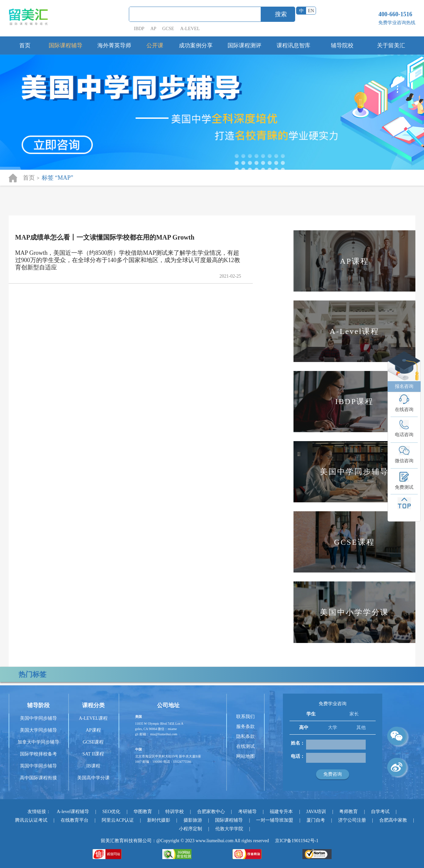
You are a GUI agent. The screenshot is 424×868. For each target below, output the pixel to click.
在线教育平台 (75, 820)
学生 (311, 714)
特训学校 (175, 812)
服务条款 (245, 727)
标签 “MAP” (58, 178)
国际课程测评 (244, 46)
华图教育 (143, 812)
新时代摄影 (159, 820)
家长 (354, 714)
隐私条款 (245, 736)
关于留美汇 (391, 46)
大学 (333, 728)
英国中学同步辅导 (38, 766)
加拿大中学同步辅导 (38, 742)
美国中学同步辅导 (38, 718)
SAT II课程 (93, 754)
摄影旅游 (193, 820)
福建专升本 (281, 812)
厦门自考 (316, 820)
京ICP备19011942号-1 (297, 841)
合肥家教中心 (211, 812)
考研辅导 (247, 812)
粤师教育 (348, 812)
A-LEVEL (190, 29)
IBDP (140, 29)
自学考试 (380, 812)
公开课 (155, 46)
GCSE (168, 29)
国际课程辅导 (66, 46)
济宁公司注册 (352, 820)
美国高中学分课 (93, 778)
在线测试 (245, 746)
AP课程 (93, 730)
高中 (304, 728)
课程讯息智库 (293, 46)
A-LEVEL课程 (93, 718)
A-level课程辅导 (73, 812)
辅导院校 (342, 46)
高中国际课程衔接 (38, 778)
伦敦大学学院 (229, 829)
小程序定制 (190, 829)
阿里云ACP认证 (118, 820)
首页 (25, 46)
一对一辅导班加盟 (275, 820)
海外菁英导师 (114, 46)
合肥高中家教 (393, 820)
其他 (361, 728)
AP (153, 29)
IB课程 (93, 766)
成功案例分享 (196, 46)
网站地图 (245, 756)
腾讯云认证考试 (31, 820)
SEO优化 (111, 812)
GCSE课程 (93, 742)
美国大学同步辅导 (38, 730)
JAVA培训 (316, 812)
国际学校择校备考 (38, 754)
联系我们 (245, 717)
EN (311, 11)
